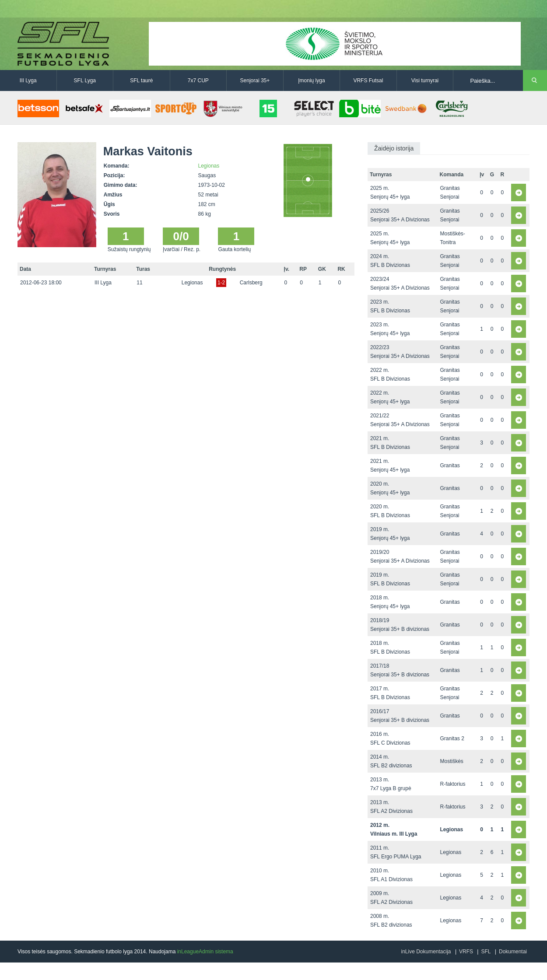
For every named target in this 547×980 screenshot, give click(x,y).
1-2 (221, 283)
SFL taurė (141, 80)
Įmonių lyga (311, 80)
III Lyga (28, 80)
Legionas (209, 166)
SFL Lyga (85, 80)
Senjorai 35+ (255, 80)
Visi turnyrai (425, 80)
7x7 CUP (198, 80)
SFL (486, 952)
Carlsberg (251, 283)
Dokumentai (513, 952)
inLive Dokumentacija (426, 952)
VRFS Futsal (368, 80)
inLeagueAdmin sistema (205, 952)
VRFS (466, 952)
